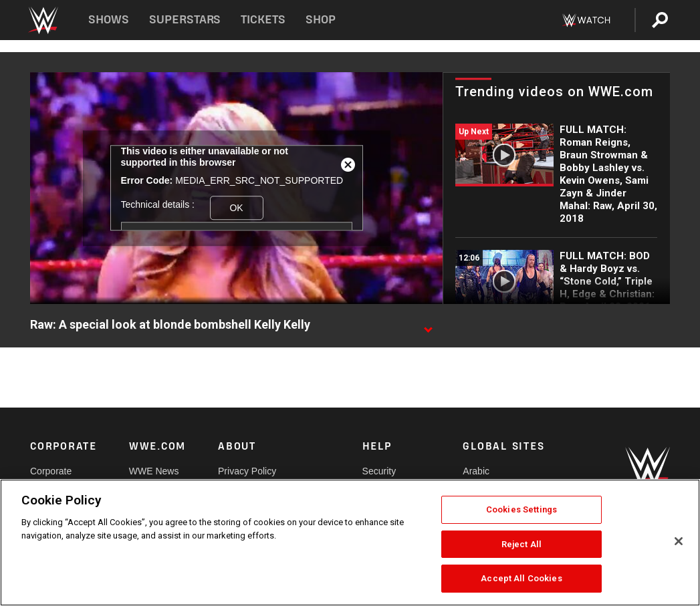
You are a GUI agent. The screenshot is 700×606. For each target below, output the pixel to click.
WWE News (154, 471)
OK (236, 208)
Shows (109, 20)
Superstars (185, 20)
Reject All (521, 544)
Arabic (476, 471)
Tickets (263, 20)
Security (379, 471)
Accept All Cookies (521, 578)
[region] (350, 543)
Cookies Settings (521, 509)
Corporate (51, 471)
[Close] (679, 541)
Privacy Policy (247, 471)
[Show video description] (428, 325)
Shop (321, 20)
